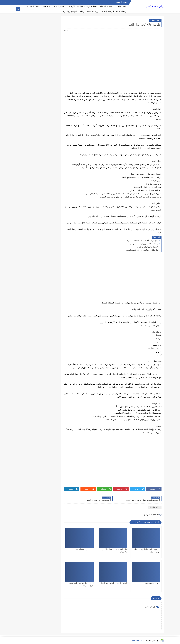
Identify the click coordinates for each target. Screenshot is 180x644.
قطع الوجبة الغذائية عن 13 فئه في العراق (142, 240)
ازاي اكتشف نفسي (153, 583)
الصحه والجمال (121, 6)
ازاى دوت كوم (155, 6)
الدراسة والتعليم (108, 11)
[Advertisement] (113, 51)
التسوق (38, 6)
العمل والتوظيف (91, 6)
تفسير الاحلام (59, 6)
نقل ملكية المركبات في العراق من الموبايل (142, 250)
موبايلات (82, 11)
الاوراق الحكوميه (94, 11)
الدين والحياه (48, 6)
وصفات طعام (121, 11)
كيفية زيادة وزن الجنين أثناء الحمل (114, 583)
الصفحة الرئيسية (122, 2)
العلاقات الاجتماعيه (106, 6)
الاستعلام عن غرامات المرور (147, 247)
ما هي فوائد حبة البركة (85, 549)
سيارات (80, 6)
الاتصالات (30, 6)
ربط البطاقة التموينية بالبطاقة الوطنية (144, 244)
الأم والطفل (71, 6)
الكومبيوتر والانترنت (70, 11)
